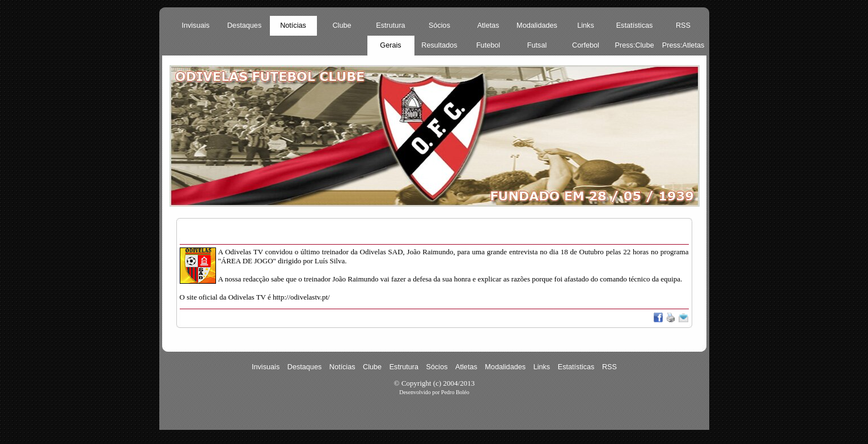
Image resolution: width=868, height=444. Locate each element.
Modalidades (537, 25)
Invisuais (195, 25)
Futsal (537, 45)
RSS (683, 25)
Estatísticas (635, 25)
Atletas (488, 25)
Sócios (439, 25)
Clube (342, 25)
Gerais (390, 45)
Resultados (439, 45)
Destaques (245, 25)
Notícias (293, 25)
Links (586, 25)
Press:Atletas (683, 45)
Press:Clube (635, 45)
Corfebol (586, 45)
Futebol (488, 45)
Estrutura (390, 25)
